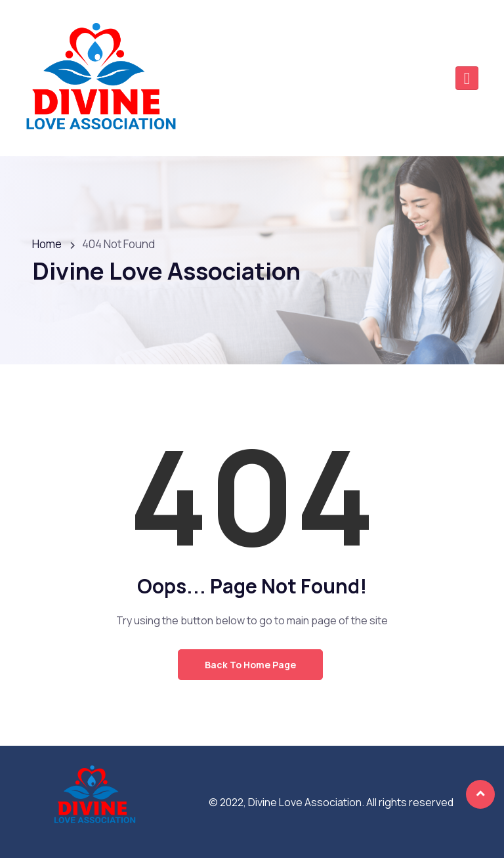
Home (47, 244)
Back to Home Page (250, 665)
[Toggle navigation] (467, 78)
